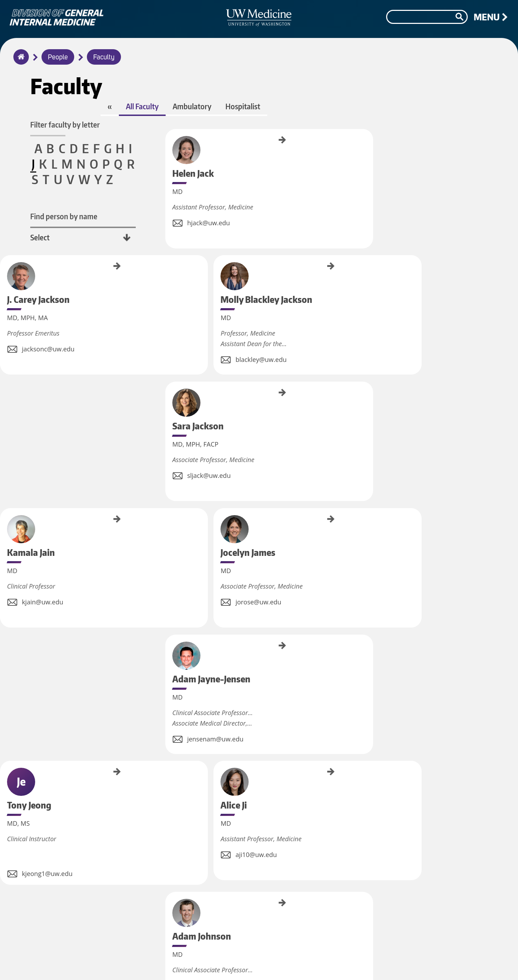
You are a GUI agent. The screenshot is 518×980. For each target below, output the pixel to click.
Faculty (104, 58)
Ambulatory (257, 122)
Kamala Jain (265, 285)
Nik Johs (362, 556)
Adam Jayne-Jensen (168, 416)
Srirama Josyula (265, 686)
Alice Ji (362, 405)
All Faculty (207, 122)
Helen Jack (168, 152)
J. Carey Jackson (265, 157)
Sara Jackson (168, 286)
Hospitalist (308, 122)
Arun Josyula (168, 683)
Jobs (260, 961)
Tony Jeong (265, 409)
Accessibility (388, 961)
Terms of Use (343, 961)
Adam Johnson (168, 561)
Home (20, 61)
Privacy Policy (296, 961)
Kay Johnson (265, 559)
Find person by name (69, 219)
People (58, 58)
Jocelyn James (362, 287)
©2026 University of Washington (458, 965)
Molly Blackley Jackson (362, 162)
